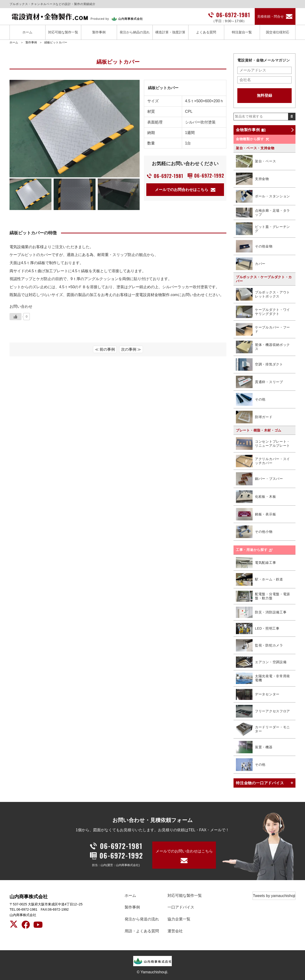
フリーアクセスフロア (263, 711)
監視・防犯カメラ (259, 645)
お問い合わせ (21, 306)
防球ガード (254, 417)
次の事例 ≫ (131, 349)
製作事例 (99, 32)
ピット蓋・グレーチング (263, 229)
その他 (251, 399)
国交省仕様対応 (278, 32)
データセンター (258, 695)
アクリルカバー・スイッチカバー (263, 461)
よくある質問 (206, 32)
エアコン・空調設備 (261, 662)
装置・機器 (254, 747)
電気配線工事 (256, 563)
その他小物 (254, 532)
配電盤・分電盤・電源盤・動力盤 (263, 596)
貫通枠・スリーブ (259, 382)
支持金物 (252, 179)
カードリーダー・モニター (263, 729)
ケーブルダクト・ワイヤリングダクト (263, 312)
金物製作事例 (251, 130)
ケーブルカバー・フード (263, 329)
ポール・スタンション (263, 196)
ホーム (27, 32)
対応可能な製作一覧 (63, 32)
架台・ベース (256, 161)
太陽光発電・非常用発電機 (263, 678)
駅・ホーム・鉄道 (259, 579)
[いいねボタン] (15, 317)
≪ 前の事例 (105, 349)
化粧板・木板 (256, 497)
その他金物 (254, 246)
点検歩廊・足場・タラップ (263, 213)
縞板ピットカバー (56, 42)
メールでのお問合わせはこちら (185, 190)
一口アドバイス (181, 907)
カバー (251, 264)
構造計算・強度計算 (170, 32)
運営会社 (175, 931)
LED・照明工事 (258, 629)
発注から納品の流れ (135, 32)
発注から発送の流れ (142, 919)
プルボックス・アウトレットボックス (263, 294)
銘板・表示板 (256, 514)
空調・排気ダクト (259, 364)
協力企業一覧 (179, 919)
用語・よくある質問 (142, 931)
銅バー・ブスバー (259, 479)
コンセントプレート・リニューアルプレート (263, 444)
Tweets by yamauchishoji (274, 896)
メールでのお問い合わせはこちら (184, 851)
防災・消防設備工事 (261, 612)
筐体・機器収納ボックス (263, 347)
